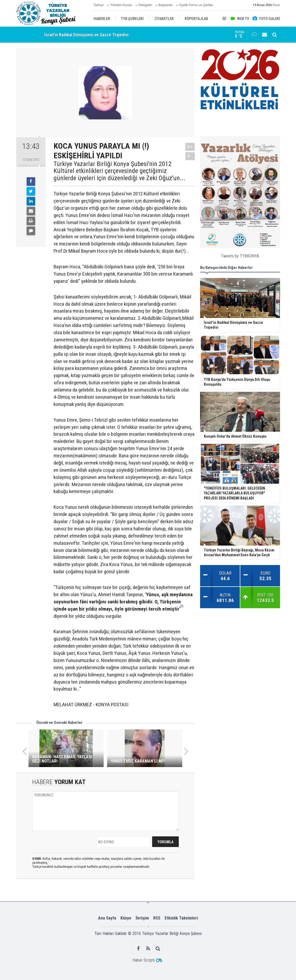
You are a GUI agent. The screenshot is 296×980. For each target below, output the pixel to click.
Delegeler (145, 5)
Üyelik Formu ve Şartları (196, 5)
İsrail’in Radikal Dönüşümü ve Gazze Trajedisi (86, 35)
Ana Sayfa (107, 918)
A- (190, 156)
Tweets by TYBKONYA (240, 256)
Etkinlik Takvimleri (181, 918)
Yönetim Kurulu (121, 5)
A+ (190, 147)
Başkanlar (166, 5)
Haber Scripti (143, 960)
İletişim (142, 918)
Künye (126, 918)
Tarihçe (99, 5)
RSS (157, 918)
